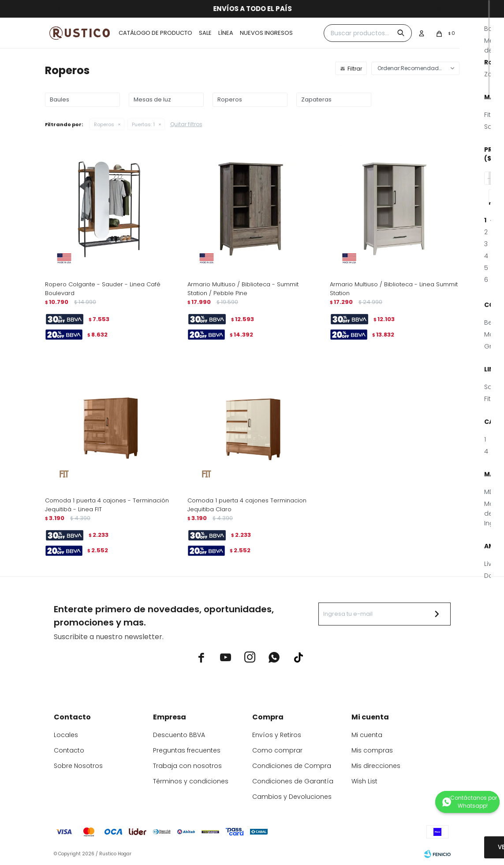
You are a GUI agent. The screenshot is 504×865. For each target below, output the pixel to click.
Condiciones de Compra (292, 766)
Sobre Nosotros (78, 766)
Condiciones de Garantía (293, 781)
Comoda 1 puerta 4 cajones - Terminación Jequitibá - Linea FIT (107, 505)
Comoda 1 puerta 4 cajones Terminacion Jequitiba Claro (247, 505)
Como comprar (277, 750)
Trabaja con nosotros (187, 766)
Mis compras (372, 750)
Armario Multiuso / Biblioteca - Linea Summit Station (394, 289)
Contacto (69, 750)
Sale (205, 33)
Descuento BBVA (179, 735)
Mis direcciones (376, 766)
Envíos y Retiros (277, 735)
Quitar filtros (186, 124)
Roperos (104, 124)
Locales (66, 735)
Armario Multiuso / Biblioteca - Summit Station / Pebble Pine (243, 289)
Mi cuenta (367, 735)
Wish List (364, 781)
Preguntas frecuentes (187, 750)
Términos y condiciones (191, 781)
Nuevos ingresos (266, 33)
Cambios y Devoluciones (292, 797)
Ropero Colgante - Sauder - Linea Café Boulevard (103, 289)
